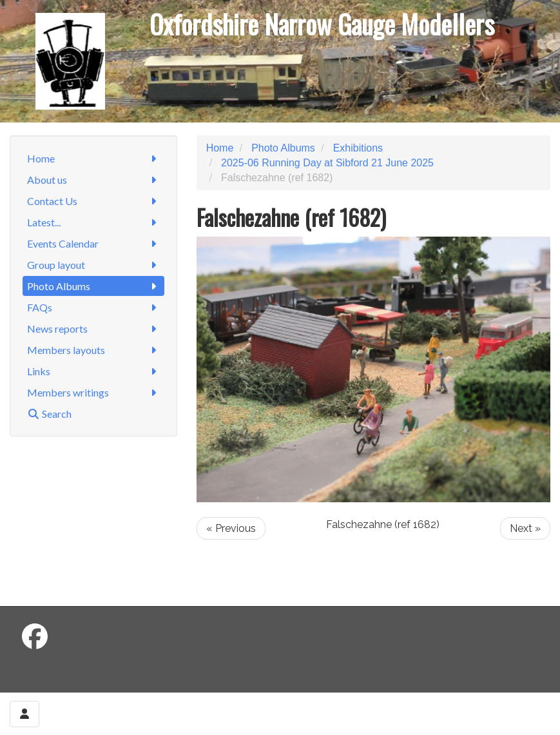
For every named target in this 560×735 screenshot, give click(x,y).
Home (93, 158)
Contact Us (93, 201)
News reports (93, 328)
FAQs (93, 307)
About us (93, 180)
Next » (525, 528)
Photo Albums (93, 286)
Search (49, 414)
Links (93, 371)
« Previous (231, 528)
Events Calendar (93, 243)
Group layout (93, 265)
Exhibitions (358, 148)
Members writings (93, 392)
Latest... (93, 222)
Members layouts (93, 350)
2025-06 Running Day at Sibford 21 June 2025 (327, 163)
